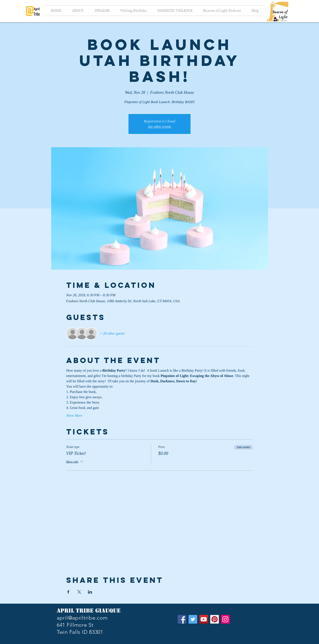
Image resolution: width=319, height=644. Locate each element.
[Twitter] (193, 619)
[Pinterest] (215, 619)
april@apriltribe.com (82, 618)
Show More (74, 415)
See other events (159, 127)
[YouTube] (204, 619)
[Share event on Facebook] (68, 592)
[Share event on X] (79, 592)
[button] (102, 11)
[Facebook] (182, 619)
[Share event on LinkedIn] (90, 592)
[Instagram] (225, 619)
